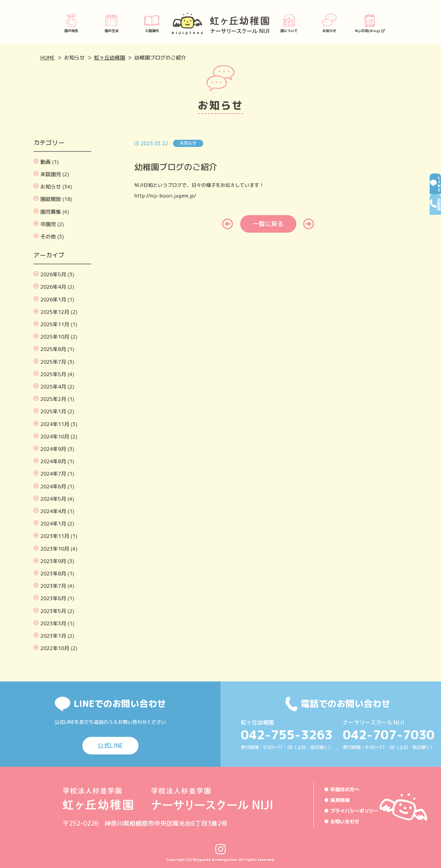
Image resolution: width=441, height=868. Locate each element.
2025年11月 (55, 324)
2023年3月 (53, 623)
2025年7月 (53, 362)
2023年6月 (53, 598)
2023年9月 (53, 561)
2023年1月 (53, 636)
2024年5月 (53, 499)
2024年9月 (53, 449)
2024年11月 (55, 424)
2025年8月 (53, 349)
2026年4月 (53, 287)
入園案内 (152, 23)
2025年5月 (53, 374)
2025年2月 (53, 399)
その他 (48, 237)
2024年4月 (53, 511)
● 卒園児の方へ (342, 789)
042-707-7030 (389, 735)
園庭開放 (51, 199)
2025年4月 (53, 387)
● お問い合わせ (342, 821)
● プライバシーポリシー (351, 811)
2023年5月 (53, 611)
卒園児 (48, 224)
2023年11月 (55, 536)
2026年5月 (53, 274)
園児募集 (51, 212)
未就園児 (51, 174)
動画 (45, 162)
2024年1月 (53, 524)
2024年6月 (53, 486)
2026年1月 (53, 300)
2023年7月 (53, 586)
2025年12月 (55, 312)
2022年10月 (55, 648)
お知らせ (329, 23)
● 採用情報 (337, 800)
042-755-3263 (287, 735)
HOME (48, 58)
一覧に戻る (268, 224)
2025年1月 (53, 411)
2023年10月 (55, 549)
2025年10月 (55, 337)
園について (289, 23)
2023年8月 (53, 574)
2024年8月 (53, 461)
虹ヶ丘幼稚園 (110, 58)
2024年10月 (55, 437)
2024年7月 (53, 474)
